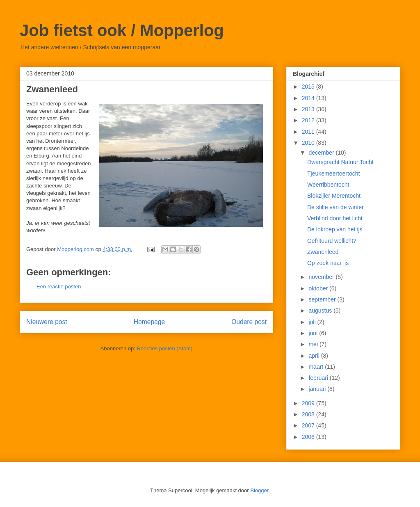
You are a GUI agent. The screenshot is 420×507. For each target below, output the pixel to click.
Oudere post (249, 322)
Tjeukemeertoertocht (333, 174)
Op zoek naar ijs (328, 263)
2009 (309, 403)
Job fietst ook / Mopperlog (122, 30)
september (323, 299)
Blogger (259, 490)
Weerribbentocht (328, 185)
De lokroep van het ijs (335, 229)
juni (314, 333)
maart (317, 367)
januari (318, 389)
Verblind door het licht (335, 218)
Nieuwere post (47, 322)
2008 (309, 414)
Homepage (149, 322)
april (315, 356)
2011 (309, 132)
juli (313, 322)
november (322, 277)
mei (314, 344)
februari (319, 378)
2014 (309, 98)
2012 (309, 120)
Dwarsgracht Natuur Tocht (340, 162)
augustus (321, 311)
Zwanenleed (323, 252)
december (322, 153)
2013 (309, 109)
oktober (319, 288)
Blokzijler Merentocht (334, 196)
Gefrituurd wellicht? (332, 241)
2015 (309, 87)
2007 (309, 425)
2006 (309, 437)
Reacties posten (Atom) (165, 348)
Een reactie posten (59, 287)
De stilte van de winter (336, 207)
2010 (309, 143)
